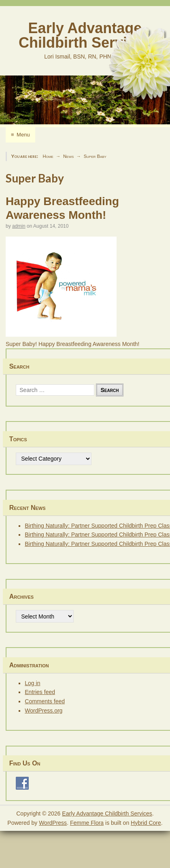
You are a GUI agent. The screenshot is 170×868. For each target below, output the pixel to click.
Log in (32, 683)
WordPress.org (44, 711)
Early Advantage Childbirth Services (85, 35)
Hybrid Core (146, 823)
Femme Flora (87, 823)
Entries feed (40, 692)
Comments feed (45, 701)
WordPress (53, 823)
